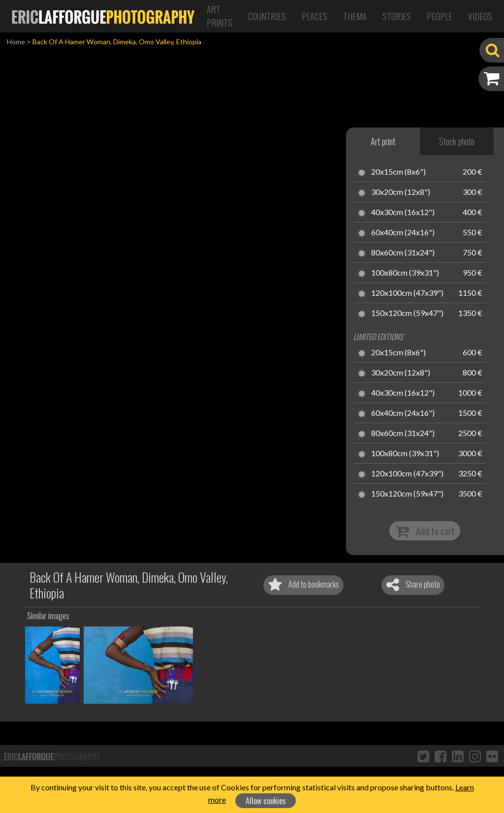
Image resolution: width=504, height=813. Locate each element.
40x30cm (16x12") (403, 213)
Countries (267, 16)
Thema (355, 16)
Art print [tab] (383, 141)
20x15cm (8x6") (398, 172)
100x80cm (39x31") (405, 273)
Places (315, 16)
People (440, 16)
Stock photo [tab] (457, 141)
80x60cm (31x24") (403, 253)
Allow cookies (266, 801)
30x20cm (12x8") (401, 192)
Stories (397, 16)
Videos (480, 16)
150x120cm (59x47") (407, 313)
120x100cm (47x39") (407, 293)
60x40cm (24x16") (403, 233)
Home (16, 42)
